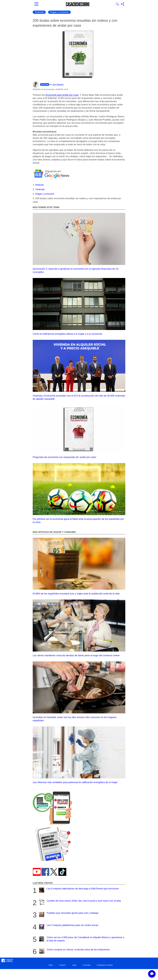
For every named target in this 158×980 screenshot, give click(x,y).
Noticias (40, 185)
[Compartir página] (122, 4)
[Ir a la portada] (78, 4)
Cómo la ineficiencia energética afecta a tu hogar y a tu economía (79, 307)
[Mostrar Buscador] (117, 4)
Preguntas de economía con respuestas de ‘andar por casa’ (79, 432)
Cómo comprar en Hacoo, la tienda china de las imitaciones (74, 951)
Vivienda (39, 12)
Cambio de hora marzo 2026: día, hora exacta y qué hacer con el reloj (80, 902)
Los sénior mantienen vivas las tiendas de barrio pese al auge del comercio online (79, 628)
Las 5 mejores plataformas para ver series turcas (68, 927)
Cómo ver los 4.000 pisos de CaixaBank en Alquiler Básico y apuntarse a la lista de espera (81, 939)
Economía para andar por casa (62, 95)
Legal (74, 965)
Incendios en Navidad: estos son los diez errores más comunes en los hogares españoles (79, 692)
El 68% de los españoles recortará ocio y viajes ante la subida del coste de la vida (79, 566)
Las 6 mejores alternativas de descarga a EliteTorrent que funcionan (79, 890)
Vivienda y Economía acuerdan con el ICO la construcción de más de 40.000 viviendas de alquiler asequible (79, 370)
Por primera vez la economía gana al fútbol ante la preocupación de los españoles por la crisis (79, 493)
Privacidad (86, 965)
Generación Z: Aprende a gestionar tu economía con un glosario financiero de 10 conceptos (79, 243)
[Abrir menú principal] (36, 4)
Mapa (51, 965)
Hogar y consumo (59, 12)
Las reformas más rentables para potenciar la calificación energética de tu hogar (79, 755)
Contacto (62, 965)
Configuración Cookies (105, 965)
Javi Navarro (58, 84)
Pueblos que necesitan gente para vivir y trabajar (69, 915)
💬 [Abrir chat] (152, 974)
